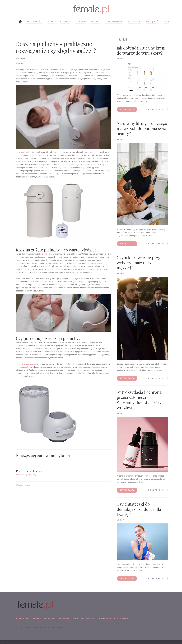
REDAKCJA (64, 619)
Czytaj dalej (127, 109)
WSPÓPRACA (22, 619)
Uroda (95, 22)
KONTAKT (36, 619)
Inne (166, 22)
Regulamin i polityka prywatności (92, 619)
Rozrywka (134, 22)
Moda (51, 22)
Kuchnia (65, 22)
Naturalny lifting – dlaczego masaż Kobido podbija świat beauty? (142, 128)
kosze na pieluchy (47, 254)
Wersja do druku (23, 485)
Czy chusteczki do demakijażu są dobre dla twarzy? (139, 509)
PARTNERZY (50, 619)
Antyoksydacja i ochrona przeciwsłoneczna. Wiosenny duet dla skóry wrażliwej (139, 400)
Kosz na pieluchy (23, 152)
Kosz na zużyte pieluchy (27, 364)
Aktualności (34, 22)
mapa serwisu (122, 619)
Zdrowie (81, 22)
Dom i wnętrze (114, 22)
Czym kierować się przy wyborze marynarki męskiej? (138, 263)
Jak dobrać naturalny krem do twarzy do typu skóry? (141, 50)
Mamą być (152, 22)
